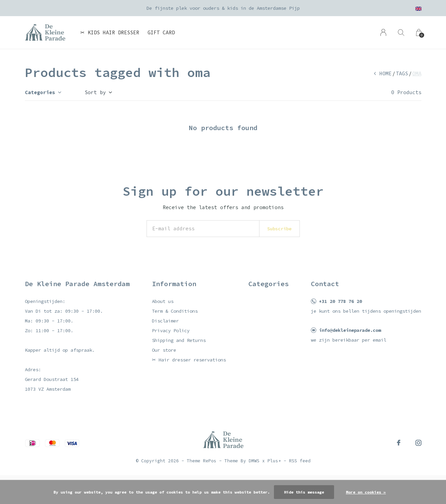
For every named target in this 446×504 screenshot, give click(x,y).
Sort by (95, 92)
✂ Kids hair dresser (110, 32)
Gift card (161, 32)
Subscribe (279, 229)
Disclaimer (165, 321)
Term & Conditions (175, 311)
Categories (40, 92)
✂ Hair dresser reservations (189, 360)
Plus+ (274, 461)
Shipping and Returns (179, 340)
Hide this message (304, 492)
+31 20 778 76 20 (340, 301)
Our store (164, 350)
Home (386, 73)
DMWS (254, 461)
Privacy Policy (171, 331)
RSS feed (300, 461)
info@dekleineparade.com (350, 330)
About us (163, 301)
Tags (402, 73)
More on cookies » (366, 492)
